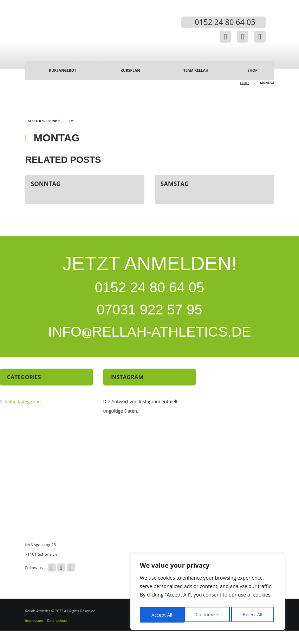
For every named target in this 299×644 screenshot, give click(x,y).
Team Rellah (195, 71)
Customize (162, 615)
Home (244, 83)
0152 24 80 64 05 (149, 290)
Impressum (35, 634)
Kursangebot (62, 71)
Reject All (209, 615)
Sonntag (47, 184)
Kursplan (130, 71)
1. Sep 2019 (50, 121)
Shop (252, 71)
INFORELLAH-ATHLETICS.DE (149, 343)
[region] (208, 593)
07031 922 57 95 (149, 316)
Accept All (254, 615)
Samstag (175, 184)
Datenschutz (58, 634)
